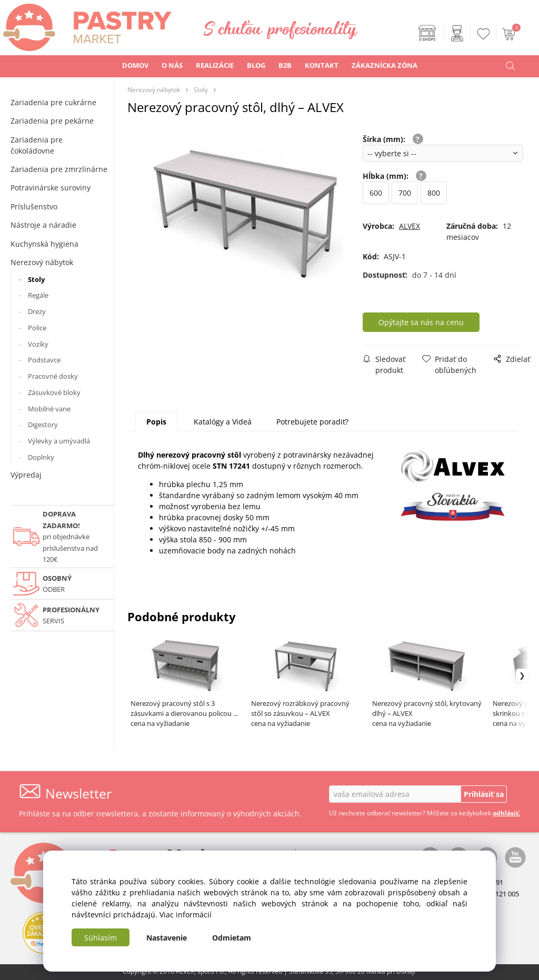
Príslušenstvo (34, 206)
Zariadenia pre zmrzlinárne (59, 169)
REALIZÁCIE (215, 65)
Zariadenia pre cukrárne (53, 102)
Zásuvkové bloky (54, 392)
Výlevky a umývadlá (59, 441)
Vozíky (38, 344)
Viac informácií (186, 915)
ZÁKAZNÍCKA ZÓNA (385, 65)
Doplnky (41, 457)
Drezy (37, 311)
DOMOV (135, 65)
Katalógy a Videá (223, 422)
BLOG (256, 65)
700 (405, 193)
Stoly (36, 279)
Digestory (43, 425)
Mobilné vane (49, 409)
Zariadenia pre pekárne (52, 121)
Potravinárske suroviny (51, 188)
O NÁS (172, 65)
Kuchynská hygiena (44, 244)
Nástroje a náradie (43, 225)
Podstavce (44, 360)
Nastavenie (167, 938)
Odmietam (232, 938)
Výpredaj (26, 475)
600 (376, 193)
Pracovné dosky (53, 376)
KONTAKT (322, 65)
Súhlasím (101, 938)
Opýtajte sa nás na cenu (421, 322)
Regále (38, 295)
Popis (156, 422)
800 (434, 193)
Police (37, 328)
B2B (285, 65)
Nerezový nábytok (42, 262)
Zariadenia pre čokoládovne (37, 145)
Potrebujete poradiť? (312, 422)
